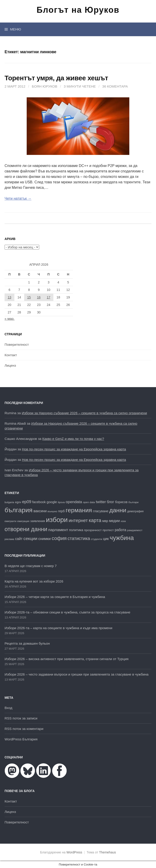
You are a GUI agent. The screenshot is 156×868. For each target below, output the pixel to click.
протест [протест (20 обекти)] (108, 530)
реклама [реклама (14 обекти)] (9, 539)
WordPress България (21, 739)
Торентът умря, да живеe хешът (56, 78)
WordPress (74, 852)
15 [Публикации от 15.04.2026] (29, 297)
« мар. (10, 319)
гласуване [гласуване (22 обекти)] (101, 511)
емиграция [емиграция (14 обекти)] (23, 521)
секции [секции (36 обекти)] (30, 539)
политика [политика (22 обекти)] (76, 530)
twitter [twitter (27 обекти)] (101, 502)
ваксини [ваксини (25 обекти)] (40, 511)
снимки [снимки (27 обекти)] (44, 539)
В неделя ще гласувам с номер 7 (31, 566)
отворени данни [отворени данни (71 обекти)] (26, 529)
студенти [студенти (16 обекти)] (97, 539)
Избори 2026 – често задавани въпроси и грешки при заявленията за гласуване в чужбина (77, 674)
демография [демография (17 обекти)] (135, 511)
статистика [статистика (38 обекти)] (79, 538)
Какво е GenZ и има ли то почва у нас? (73, 439)
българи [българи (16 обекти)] (133, 502)
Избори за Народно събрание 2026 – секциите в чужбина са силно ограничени (84, 413)
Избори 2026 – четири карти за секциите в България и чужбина (55, 597)
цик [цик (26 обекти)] (106, 539)
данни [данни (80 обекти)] (118, 510)
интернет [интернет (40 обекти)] (78, 520)
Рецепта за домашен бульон (27, 643)
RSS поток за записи (21, 718)
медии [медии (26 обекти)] (114, 521)
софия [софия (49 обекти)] (59, 538)
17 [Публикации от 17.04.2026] (49, 297)
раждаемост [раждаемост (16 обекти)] (135, 530)
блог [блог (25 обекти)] (110, 502)
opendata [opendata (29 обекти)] (74, 502)
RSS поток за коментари (24, 729)
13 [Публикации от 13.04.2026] (10, 297)
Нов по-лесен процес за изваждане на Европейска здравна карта (74, 449)
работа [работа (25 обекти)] (120, 530)
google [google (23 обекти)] (52, 502)
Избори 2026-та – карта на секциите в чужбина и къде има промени (58, 628)
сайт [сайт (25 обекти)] (19, 539)
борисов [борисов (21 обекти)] (121, 502)
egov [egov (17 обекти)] (18, 502)
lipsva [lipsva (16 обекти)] (61, 502)
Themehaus (107, 852)
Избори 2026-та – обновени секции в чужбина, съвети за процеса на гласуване (67, 612)
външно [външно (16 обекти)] (52, 511)
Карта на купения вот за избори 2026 (34, 581)
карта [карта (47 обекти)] (95, 520)
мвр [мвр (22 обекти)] (105, 521)
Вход (8, 708)
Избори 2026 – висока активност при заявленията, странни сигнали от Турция (66, 659)
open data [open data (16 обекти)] (89, 502)
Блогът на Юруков (78, 10)
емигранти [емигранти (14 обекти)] (10, 521)
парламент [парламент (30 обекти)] (58, 530)
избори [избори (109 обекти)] (57, 520)
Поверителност (17, 344)
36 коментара (115, 86)
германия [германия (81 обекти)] (79, 510)
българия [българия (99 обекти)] (18, 510)
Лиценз (10, 365)
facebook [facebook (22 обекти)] (39, 502)
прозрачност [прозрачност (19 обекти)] (93, 530)
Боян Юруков (45, 86)
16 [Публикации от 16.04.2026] (39, 297)
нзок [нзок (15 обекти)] (123, 521)
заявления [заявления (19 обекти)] (38, 521)
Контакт (11, 355)
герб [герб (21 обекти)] (61, 511)
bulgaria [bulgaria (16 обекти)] (9, 502)
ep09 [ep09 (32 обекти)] (27, 502)
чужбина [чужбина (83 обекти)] (122, 538)
